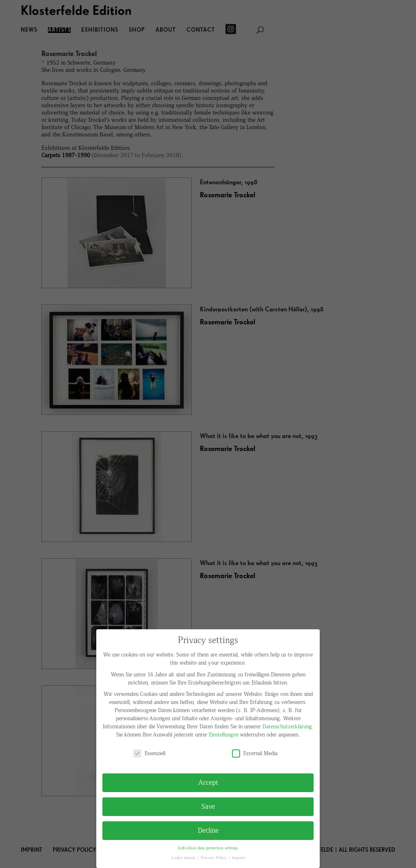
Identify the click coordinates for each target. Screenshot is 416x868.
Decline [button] (208, 830)
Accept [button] (208, 783)
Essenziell (149, 754)
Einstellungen (224, 735)
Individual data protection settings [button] (208, 848)
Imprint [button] (238, 858)
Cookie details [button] (184, 858)
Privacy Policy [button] (214, 858)
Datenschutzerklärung (287, 727)
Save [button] (208, 806)
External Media (255, 754)
